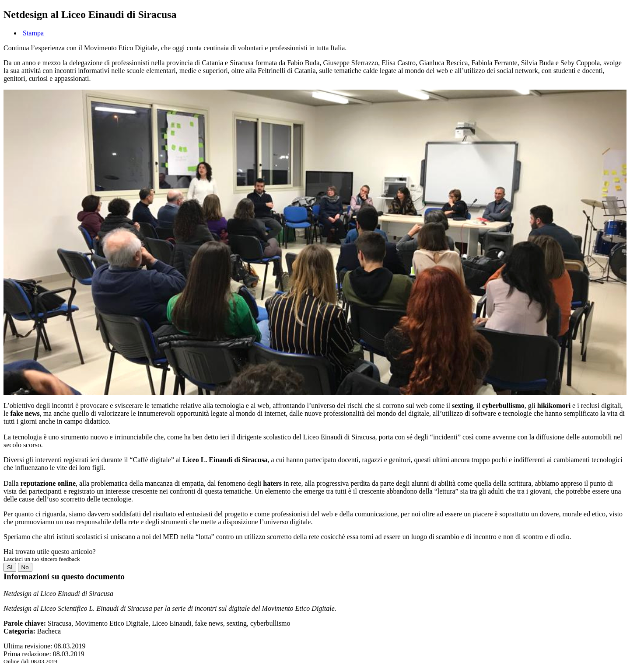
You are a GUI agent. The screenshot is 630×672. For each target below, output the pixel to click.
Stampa (33, 33)
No (25, 567)
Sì (10, 567)
